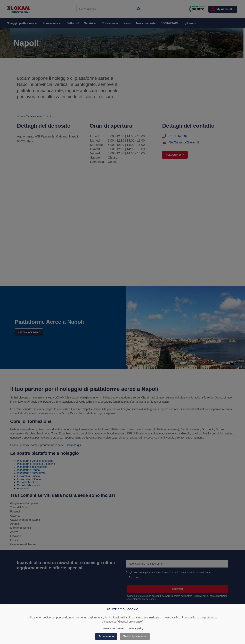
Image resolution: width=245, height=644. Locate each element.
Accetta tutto (106, 636)
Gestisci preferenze (135, 636)
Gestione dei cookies (113, 628)
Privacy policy (136, 628)
